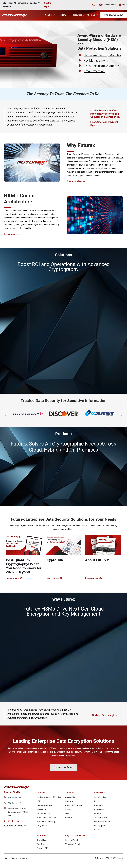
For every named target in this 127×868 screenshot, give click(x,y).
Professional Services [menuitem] (46, 817)
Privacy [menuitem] (24, 858)
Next (121, 414)
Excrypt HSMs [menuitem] (43, 848)
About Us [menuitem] (70, 793)
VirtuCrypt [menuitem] (41, 844)
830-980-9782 (14, 798)
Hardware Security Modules (102, 55)
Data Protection (94, 71)
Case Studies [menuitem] (100, 797)
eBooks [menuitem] (98, 813)
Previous (6, 414)
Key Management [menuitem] (44, 805)
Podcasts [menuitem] (98, 805)
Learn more (12, 234)
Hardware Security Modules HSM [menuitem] (49, 799)
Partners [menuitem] (69, 801)
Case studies (76, 181)
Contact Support (108, 5)
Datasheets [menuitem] (99, 809)
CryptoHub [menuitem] (41, 840)
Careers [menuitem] (69, 817)
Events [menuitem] (68, 809)
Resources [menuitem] (99, 793)
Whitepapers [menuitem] (100, 826)
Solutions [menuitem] (41, 793)
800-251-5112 (14, 803)
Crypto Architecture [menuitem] (74, 805)
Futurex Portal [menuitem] (71, 840)
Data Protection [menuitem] (43, 813)
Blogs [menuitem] (97, 801)
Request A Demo (114, 15)
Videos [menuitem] (97, 830)
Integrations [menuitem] (42, 826)
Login (123, 5)
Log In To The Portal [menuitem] (75, 835)
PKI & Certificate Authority (101, 66)
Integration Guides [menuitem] (102, 821)
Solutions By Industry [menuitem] (46, 821)
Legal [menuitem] (6, 858)
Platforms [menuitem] (41, 835)
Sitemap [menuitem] (15, 858)
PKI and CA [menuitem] (41, 809)
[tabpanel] (28, 414)
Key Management (96, 61)
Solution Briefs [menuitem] (101, 817)
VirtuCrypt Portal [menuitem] (73, 844)
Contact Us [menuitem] (70, 797)
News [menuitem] (68, 813)
